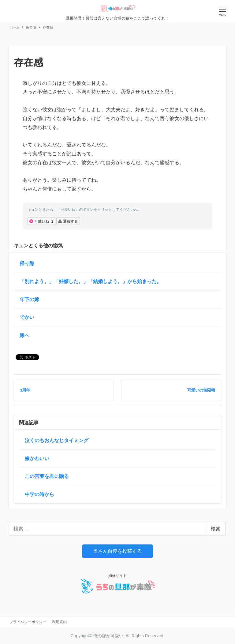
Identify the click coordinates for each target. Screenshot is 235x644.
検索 (216, 529)
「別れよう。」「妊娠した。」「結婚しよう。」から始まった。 (91, 281)
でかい (27, 317)
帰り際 (27, 264)
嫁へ (24, 335)
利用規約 (59, 622)
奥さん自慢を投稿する (117, 551)
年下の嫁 (29, 299)
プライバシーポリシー (28, 622)
